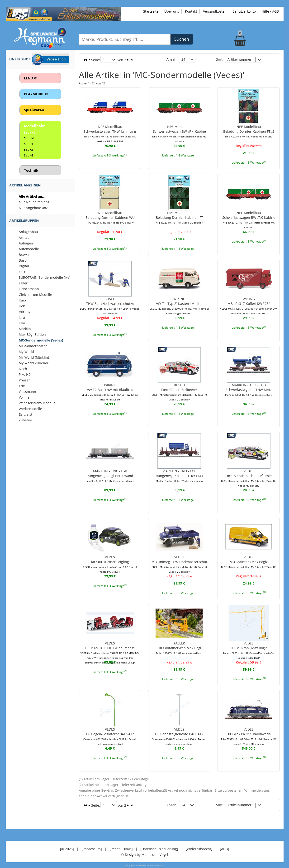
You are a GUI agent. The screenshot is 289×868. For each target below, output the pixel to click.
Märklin (25, 329)
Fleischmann (29, 289)
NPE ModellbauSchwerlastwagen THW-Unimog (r (110, 134)
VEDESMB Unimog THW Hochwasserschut (179, 564)
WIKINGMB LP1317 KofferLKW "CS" (249, 306)
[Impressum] (92, 849)
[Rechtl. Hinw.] (121, 849)
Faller (23, 283)
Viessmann (27, 392)
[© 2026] (67, 849)
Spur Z (28, 150)
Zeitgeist (26, 414)
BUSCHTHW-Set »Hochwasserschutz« (110, 306)
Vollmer (25, 397)
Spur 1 (28, 144)
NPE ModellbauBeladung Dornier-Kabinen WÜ (110, 217)
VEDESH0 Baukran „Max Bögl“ (249, 650)
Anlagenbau (28, 232)
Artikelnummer (239, 59)
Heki (22, 306)
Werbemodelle (30, 409)
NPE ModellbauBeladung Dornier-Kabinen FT (179, 217)
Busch (24, 260)
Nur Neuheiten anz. (35, 202)
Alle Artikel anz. (32, 196)
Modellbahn (35, 126)
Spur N (29, 138)
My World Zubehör (34, 363)
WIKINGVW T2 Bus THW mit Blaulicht (110, 392)
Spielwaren (34, 110)
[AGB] (224, 849)
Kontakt (191, 11)
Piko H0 (25, 374)
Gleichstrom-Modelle (35, 295)
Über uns (172, 11)
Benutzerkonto (244, 11)
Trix (22, 386)
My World (26, 352)
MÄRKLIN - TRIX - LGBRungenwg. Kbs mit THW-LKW (179, 476)
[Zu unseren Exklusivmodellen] (63, 13)
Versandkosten (215, 11)
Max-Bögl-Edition (32, 334)
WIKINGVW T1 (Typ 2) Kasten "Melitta (179, 306)
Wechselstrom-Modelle (37, 403)
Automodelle (29, 249)
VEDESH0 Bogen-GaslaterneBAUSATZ (110, 736)
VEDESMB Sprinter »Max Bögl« (249, 562)
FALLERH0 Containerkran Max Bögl (179, 648)
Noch (23, 369)
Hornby (25, 312)
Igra (22, 317)
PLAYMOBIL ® (36, 94)
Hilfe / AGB (270, 11)
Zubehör (26, 420)
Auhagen (26, 243)
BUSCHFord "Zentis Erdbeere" (179, 392)
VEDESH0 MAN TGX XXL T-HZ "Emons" (110, 653)
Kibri (23, 323)
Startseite (151, 11)
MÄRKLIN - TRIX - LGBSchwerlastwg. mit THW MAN (249, 390)
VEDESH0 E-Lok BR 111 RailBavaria (249, 736)
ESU (22, 272)
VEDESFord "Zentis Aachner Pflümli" (249, 478)
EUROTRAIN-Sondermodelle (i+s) (45, 277)
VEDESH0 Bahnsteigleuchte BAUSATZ (179, 736)
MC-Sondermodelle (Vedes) (41, 340)
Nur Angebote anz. (34, 208)
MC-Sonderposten (33, 346)
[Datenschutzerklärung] (159, 849)
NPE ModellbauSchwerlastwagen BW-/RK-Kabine (179, 134)
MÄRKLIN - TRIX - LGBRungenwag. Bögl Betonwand (110, 476)
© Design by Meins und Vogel (145, 855)
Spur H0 (30, 133)
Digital (24, 266)
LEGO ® (31, 78)
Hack (23, 300)
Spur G (29, 155)
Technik (31, 170)
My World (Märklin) (34, 357)
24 (183, 59)
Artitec (24, 237)
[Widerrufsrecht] (199, 849)
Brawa (24, 255)
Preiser (24, 380)
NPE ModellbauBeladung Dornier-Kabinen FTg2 (249, 131)
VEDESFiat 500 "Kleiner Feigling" (110, 564)
